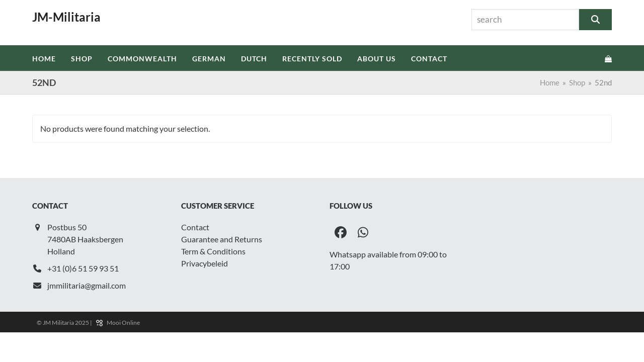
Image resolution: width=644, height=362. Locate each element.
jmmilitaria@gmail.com (87, 285)
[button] (608, 58)
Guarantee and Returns (222, 239)
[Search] (595, 20)
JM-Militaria (66, 17)
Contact (195, 227)
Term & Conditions (213, 251)
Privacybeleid (205, 263)
